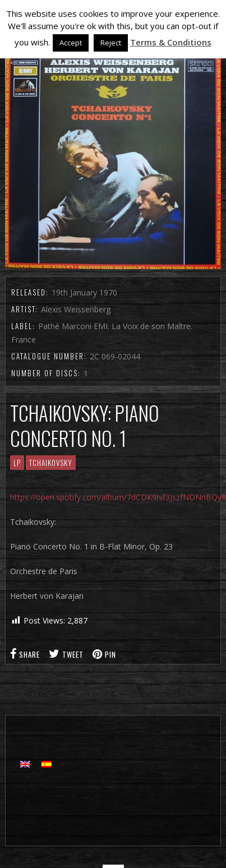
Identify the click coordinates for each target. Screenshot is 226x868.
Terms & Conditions (171, 42)
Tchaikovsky (51, 463)
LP (17, 463)
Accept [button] (71, 43)
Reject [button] (111, 43)
